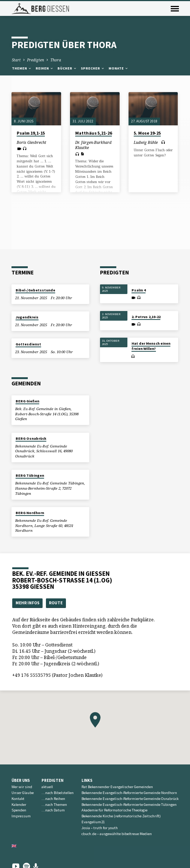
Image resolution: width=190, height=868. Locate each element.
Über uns (21, 780)
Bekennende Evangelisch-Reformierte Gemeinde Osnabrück (130, 799)
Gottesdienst (28, 344)
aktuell (47, 787)
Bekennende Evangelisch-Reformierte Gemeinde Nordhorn (129, 793)
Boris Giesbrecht (31, 142)
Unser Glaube (23, 793)
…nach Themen (54, 805)
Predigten (36, 60)
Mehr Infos (28, 603)
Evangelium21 (93, 822)
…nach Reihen (53, 799)
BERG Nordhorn (30, 513)
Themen (22, 68)
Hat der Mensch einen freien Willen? (151, 346)
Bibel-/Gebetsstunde (35, 290)
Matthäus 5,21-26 (94, 133)
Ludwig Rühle (146, 142)
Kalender (19, 805)
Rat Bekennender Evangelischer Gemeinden (117, 787)
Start (16, 60)
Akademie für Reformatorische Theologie (114, 810)
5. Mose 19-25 (147, 133)
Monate (119, 68)
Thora (56, 60)
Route (56, 603)
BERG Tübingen (30, 475)
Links (87, 780)
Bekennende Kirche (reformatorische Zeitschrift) (121, 816)
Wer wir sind (22, 787)
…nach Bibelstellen (58, 793)
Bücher (67, 68)
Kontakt (18, 799)
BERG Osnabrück (31, 438)
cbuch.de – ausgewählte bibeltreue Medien (117, 834)
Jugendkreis (27, 317)
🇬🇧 (14, 846)
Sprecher (93, 68)
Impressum (21, 816)
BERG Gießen (27, 401)
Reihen (45, 68)
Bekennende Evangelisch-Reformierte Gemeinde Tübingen (129, 805)
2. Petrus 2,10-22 (146, 317)
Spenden (19, 810)
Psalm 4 (139, 290)
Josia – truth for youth (100, 828)
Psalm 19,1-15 (31, 133)
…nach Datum (53, 810)
